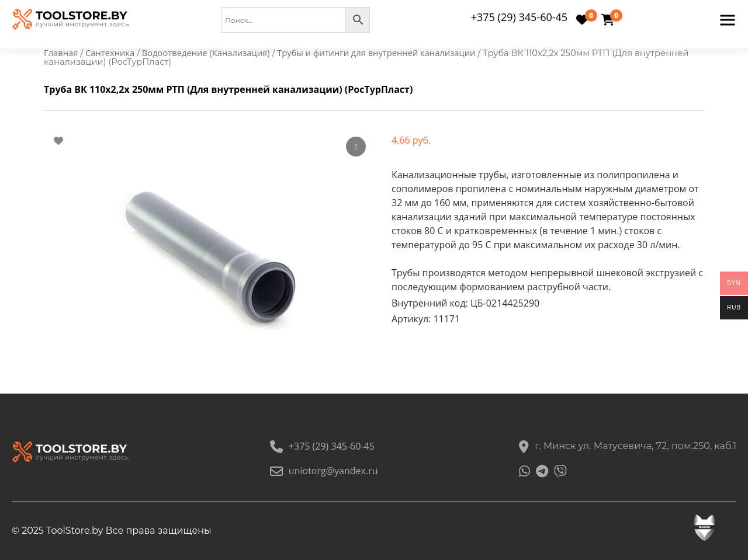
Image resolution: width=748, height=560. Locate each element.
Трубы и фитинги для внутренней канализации (376, 53)
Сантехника (110, 53)
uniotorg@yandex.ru (324, 471)
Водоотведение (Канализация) (206, 53)
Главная (61, 53)
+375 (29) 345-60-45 (519, 17)
